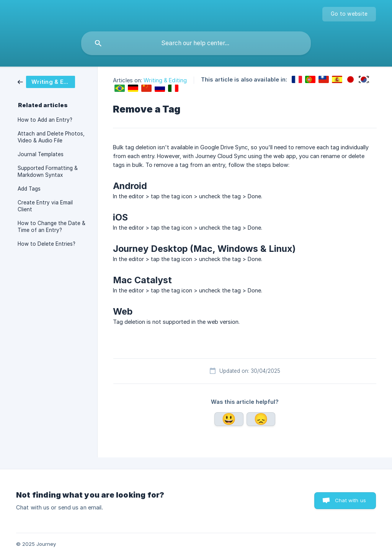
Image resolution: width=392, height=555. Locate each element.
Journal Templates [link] (41, 154)
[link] (52, 82)
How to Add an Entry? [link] (45, 120)
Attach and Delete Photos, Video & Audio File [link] (51, 137)
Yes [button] (229, 419)
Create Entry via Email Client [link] (45, 206)
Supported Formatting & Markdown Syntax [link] (48, 171)
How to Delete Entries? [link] (47, 244)
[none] (349, 14)
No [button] (261, 419)
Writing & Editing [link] (165, 80)
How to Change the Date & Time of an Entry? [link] (51, 227)
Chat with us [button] (350, 500)
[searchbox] (196, 43)
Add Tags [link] (29, 189)
